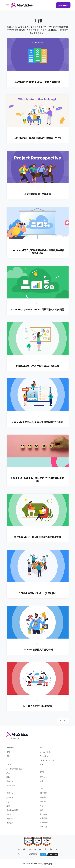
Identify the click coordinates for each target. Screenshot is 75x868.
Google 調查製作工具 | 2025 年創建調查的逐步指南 (37, 422)
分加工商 (43, 827)
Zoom (43, 764)
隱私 (42, 810)
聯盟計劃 (10, 818)
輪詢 (8, 756)
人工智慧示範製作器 (14, 769)
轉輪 (8, 777)
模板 (8, 806)
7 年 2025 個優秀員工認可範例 (38, 649)
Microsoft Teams (47, 760)
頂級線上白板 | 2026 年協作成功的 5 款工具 (37, 366)
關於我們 (43, 793)
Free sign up (63, 5)
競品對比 (10, 798)
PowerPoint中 (46, 756)
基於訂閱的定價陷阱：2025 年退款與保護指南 (38, 82)
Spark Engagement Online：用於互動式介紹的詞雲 (38, 309)
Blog (8, 802)
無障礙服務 (44, 822)
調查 (8, 773)
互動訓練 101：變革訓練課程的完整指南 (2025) (37, 138)
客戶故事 (10, 823)
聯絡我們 (43, 797)
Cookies (44, 814)
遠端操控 (10, 781)
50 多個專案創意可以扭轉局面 (38, 706)
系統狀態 (22, 854)
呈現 (38, 133)
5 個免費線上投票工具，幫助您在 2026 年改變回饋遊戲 (38, 479)
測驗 (8, 752)
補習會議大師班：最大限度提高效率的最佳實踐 (37, 537)
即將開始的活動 (12, 810)
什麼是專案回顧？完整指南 (37, 194)
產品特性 (10, 747)
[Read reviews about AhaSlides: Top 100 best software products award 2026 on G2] (28, 841)
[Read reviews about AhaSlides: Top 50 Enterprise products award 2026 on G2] (47, 841)
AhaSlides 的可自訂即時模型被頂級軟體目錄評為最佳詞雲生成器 (38, 252)
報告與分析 (11, 785)
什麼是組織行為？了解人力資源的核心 (37, 593)
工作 (38, 76)
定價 (42, 772)
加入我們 (43, 801)
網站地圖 (33, 854)
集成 (42, 747)
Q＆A (9, 764)
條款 (42, 806)
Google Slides (46, 752)
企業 (42, 781)
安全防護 (43, 818)
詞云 (8, 760)
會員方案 (43, 777)
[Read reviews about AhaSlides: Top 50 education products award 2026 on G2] (37, 841)
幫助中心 (10, 814)
